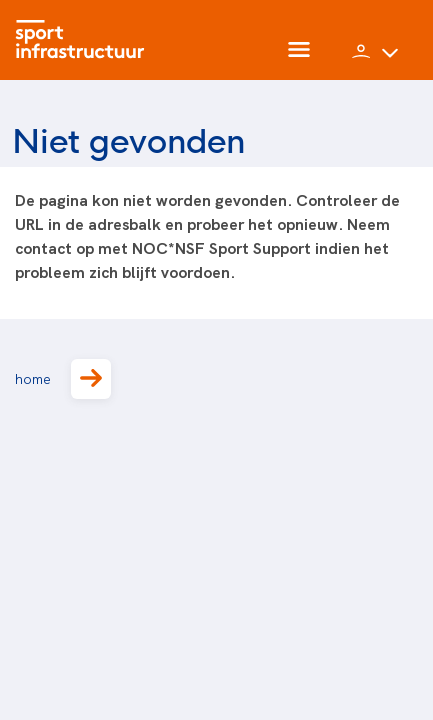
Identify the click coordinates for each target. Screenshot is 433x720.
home (63, 379)
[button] (375, 60)
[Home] (85, 40)
